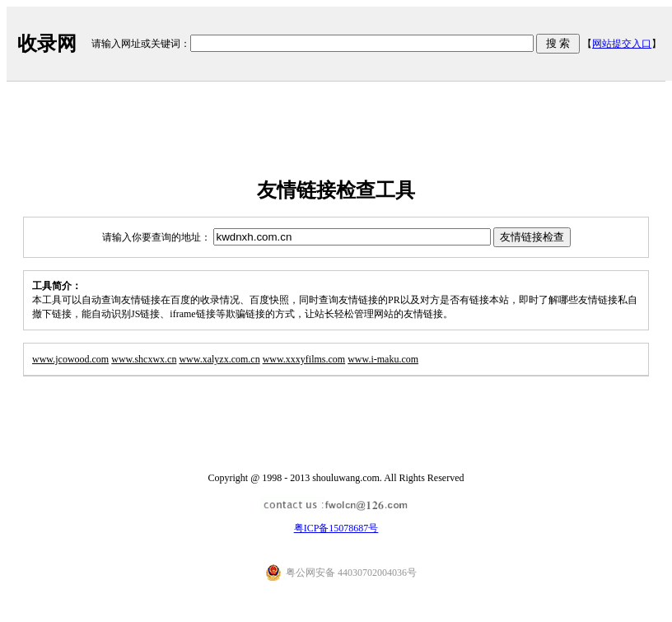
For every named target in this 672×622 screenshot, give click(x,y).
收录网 (47, 44)
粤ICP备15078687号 (336, 528)
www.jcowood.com (70, 359)
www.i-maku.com (383, 359)
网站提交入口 (622, 44)
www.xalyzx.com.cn (219, 359)
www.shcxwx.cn (144, 359)
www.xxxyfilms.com (304, 359)
